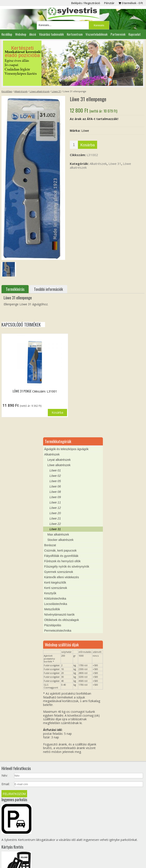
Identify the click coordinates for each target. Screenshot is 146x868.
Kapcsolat (135, 34)
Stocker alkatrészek (60, 540)
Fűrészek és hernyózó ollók (62, 561)
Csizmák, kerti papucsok (60, 550)
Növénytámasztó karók (59, 615)
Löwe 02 (55, 476)
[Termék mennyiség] (74, 145)
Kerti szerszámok (56, 588)
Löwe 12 (55, 508)
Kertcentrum (75, 34)
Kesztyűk (50, 593)
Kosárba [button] (57, 412)
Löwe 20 (55, 513)
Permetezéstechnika (58, 631)
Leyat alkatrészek (59, 460)
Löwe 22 (55, 524)
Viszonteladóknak (97, 34)
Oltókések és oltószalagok (62, 620)
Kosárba (88, 145)
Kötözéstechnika (55, 599)
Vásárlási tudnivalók (51, 34)
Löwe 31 (56, 91)
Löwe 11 (55, 502)
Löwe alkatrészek (40, 91)
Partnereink (118, 34)
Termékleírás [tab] (15, 289)
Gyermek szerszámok (59, 572)
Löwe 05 (55, 481)
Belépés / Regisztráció (86, 3)
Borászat (50, 545)
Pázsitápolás (53, 625)
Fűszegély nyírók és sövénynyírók (67, 566)
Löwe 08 (55, 492)
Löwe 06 (55, 486)
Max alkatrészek (58, 534)
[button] (73, 63)
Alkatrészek (21, 91)
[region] (73, 63)
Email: (6, 784)
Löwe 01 (55, 470)
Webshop (21, 34)
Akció (33, 34)
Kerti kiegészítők (55, 583)
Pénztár (109, 3)
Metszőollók (52, 609)
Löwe (85, 131)
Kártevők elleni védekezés (62, 577)
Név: (5, 776)
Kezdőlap (7, 34)
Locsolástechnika (56, 604)
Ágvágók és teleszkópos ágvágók (66, 449)
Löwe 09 (55, 497)
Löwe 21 (55, 518)
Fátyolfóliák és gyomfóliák (61, 556)
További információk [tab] (48, 289)
